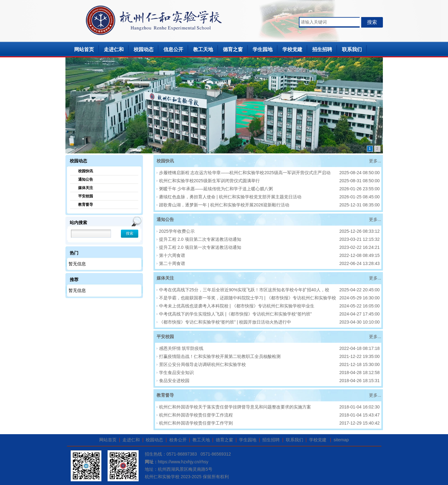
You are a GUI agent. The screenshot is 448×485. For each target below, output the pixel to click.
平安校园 (86, 196)
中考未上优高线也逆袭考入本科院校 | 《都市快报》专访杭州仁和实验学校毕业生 (237, 306)
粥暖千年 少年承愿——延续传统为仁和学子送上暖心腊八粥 (216, 189)
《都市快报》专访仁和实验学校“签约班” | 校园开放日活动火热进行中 (225, 322)
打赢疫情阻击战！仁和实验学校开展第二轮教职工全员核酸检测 (220, 356)
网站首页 (84, 49)
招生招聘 (322, 49)
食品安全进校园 (174, 381)
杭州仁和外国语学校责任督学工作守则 (196, 423)
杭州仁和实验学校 (162, 477)
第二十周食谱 (172, 263)
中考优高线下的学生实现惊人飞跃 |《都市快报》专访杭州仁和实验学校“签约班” (235, 314)
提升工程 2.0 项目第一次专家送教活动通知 (200, 247)
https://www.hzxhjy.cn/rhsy (183, 462)
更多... (375, 161)
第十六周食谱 (172, 255)
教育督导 (86, 205)
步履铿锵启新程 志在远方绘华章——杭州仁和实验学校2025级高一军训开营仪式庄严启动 (245, 173)
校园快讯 (86, 171)
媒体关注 (86, 188)
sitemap (341, 440)
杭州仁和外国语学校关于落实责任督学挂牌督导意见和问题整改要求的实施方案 (235, 407)
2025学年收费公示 (177, 231)
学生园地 (263, 49)
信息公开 (173, 49)
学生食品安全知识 (176, 373)
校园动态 (144, 49)
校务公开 (178, 440)
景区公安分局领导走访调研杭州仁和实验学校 (202, 364)
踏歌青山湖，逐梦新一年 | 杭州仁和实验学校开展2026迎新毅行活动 (224, 205)
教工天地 (203, 49)
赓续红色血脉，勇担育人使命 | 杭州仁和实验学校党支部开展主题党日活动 (230, 197)
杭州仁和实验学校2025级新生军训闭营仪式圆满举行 (209, 181)
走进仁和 (114, 49)
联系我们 (352, 49)
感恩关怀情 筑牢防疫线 (181, 348)
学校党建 (292, 49)
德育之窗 (233, 49)
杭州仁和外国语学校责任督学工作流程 (196, 415)
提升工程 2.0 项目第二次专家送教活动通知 (200, 239)
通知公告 (86, 179)
